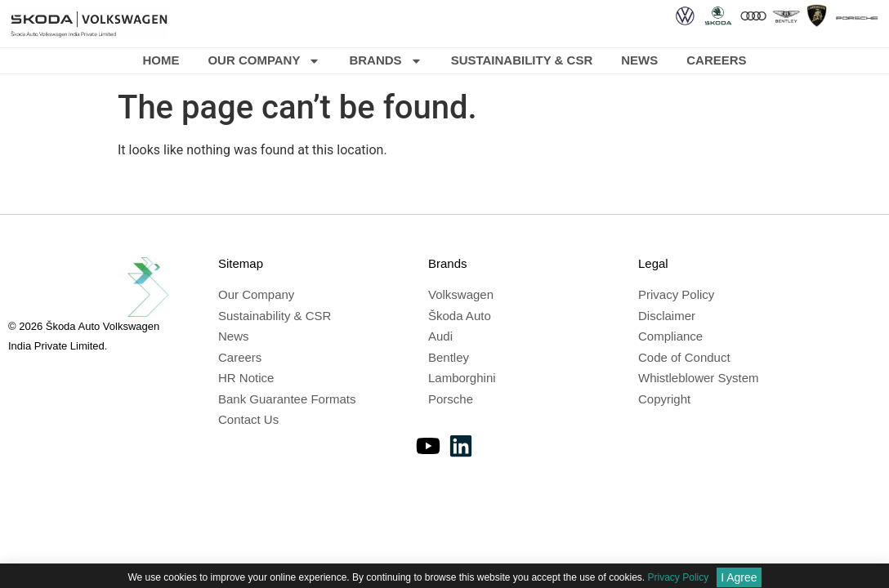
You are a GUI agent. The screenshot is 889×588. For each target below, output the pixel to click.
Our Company (264, 61)
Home (161, 60)
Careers (716, 60)
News (639, 60)
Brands (385, 61)
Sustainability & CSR (522, 60)
